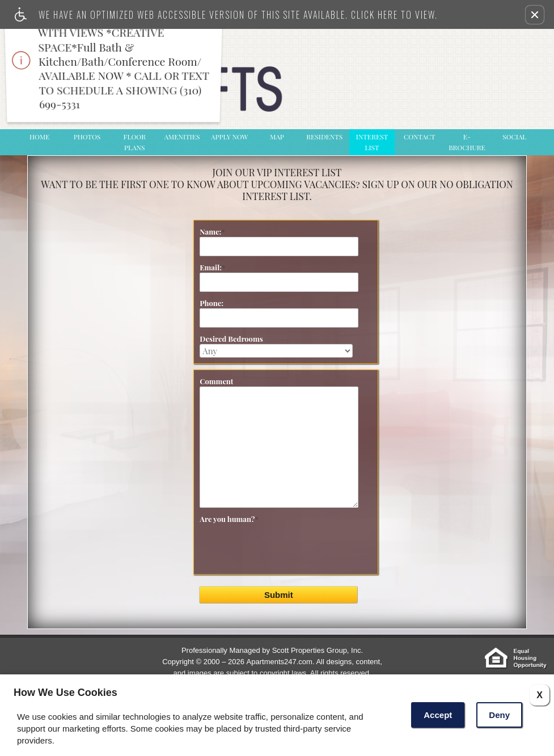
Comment (216, 381)
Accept (438, 715)
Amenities (182, 137)
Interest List (372, 142)
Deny (499, 715)
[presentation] (289, 560)
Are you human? (229, 519)
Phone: (212, 303)
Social (514, 137)
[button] (535, 15)
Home (40, 137)
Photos (87, 137)
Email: (212, 267)
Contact (420, 137)
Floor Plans (135, 142)
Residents (324, 137)
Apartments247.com (280, 662)
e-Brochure (467, 142)
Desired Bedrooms (231, 339)
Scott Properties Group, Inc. (318, 650)
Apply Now (229, 137)
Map (277, 137)
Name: (212, 232)
